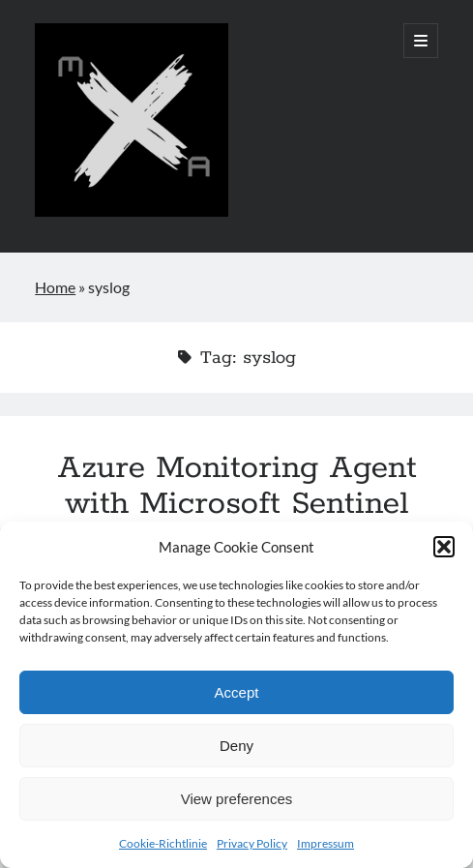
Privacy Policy (252, 843)
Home (55, 287)
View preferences (237, 799)
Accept (237, 692)
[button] (444, 547)
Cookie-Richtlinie (163, 843)
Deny (236, 746)
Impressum (325, 843)
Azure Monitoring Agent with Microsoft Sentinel (237, 486)
